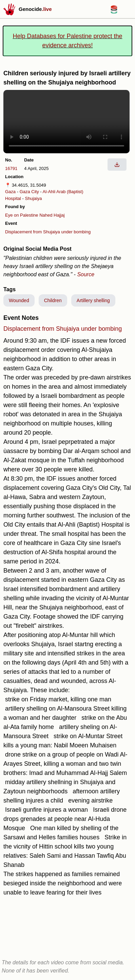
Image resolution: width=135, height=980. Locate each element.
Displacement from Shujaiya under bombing (48, 232)
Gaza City (29, 192)
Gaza (10, 192)
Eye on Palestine (22, 215)
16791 (11, 168)
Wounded (19, 300)
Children (53, 300)
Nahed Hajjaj (52, 215)
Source (86, 274)
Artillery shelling (93, 300)
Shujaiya (34, 198)
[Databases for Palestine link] (114, 12)
